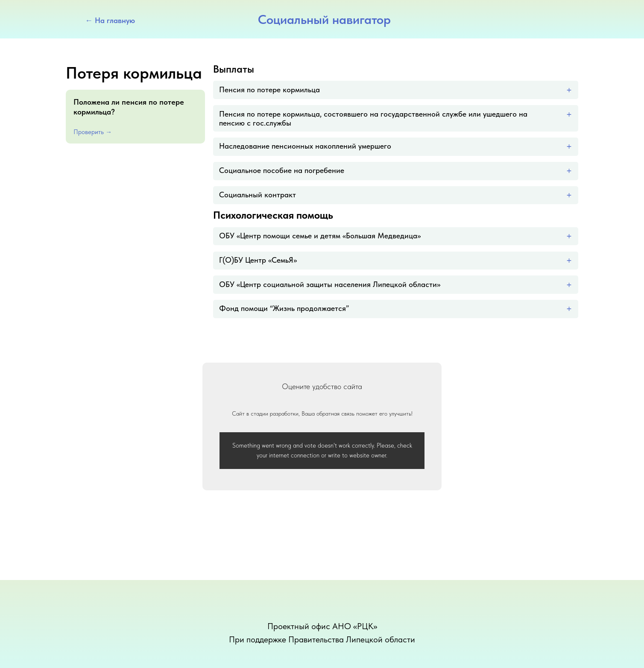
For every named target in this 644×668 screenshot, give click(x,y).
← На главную (110, 20)
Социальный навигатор (324, 19)
